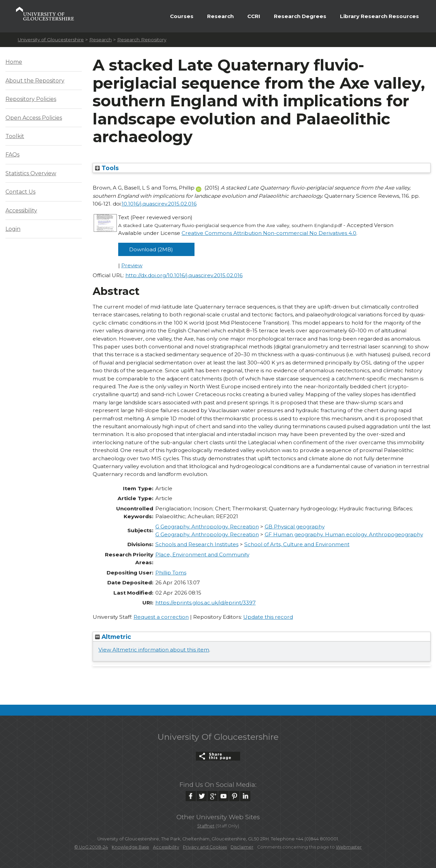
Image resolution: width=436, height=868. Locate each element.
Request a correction (161, 617)
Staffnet (206, 826)
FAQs (12, 155)
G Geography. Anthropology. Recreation (207, 527)
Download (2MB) (151, 249)
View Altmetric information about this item (154, 650)
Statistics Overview (31, 173)
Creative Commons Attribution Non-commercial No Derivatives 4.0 (269, 233)
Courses (182, 16)
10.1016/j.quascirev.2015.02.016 (159, 204)
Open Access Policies (34, 118)
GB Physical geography (295, 527)
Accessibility (21, 211)
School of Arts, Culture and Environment (297, 544)
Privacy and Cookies (205, 847)
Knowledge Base (130, 847)
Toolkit (15, 136)
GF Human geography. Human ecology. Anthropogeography (344, 534)
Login (13, 229)
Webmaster (349, 847)
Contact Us (20, 192)
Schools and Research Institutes (197, 544)
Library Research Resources (379, 16)
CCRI (254, 16)
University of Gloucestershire (51, 40)
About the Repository (35, 81)
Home (14, 62)
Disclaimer (242, 847)
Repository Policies (31, 99)
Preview (132, 265)
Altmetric (113, 637)
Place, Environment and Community (202, 555)
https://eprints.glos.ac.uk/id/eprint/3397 (206, 603)
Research (220, 16)
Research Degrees (300, 16)
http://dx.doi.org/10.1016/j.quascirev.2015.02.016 (184, 275)
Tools (107, 168)
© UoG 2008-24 (91, 847)
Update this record (268, 617)
